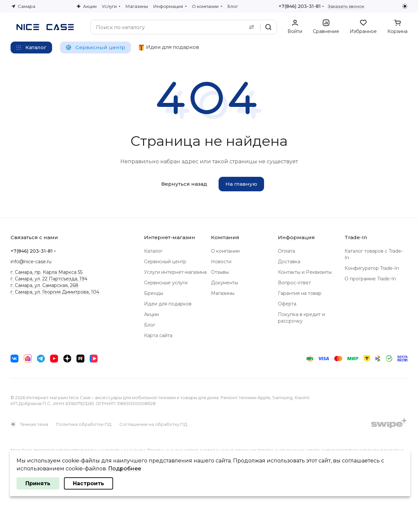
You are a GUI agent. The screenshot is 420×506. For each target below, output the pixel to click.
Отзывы (220, 272)
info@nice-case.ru (31, 262)
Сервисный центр (165, 262)
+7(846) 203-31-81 (300, 6)
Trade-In (356, 237)
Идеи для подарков (168, 304)
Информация (296, 237)
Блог (150, 325)
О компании (225, 251)
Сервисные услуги (166, 283)
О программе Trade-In (370, 279)
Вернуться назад (184, 184)
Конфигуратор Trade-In (372, 268)
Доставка (289, 262)
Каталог (153, 251)
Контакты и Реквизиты (305, 272)
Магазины (223, 293)
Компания (225, 237)
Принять (38, 483)
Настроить (89, 483)
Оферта (287, 304)
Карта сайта (158, 335)
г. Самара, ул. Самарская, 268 (45, 285)
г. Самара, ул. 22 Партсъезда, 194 (49, 279)
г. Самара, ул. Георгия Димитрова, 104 (55, 292)
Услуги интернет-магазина (175, 272)
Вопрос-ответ (294, 283)
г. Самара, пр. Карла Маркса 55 (46, 272)
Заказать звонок (346, 6)
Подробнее (125, 469)
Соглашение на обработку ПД (153, 424)
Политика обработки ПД (84, 424)
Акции (151, 314)
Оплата (286, 251)
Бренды (154, 293)
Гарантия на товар (300, 293)
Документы (225, 283)
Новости (221, 262)
